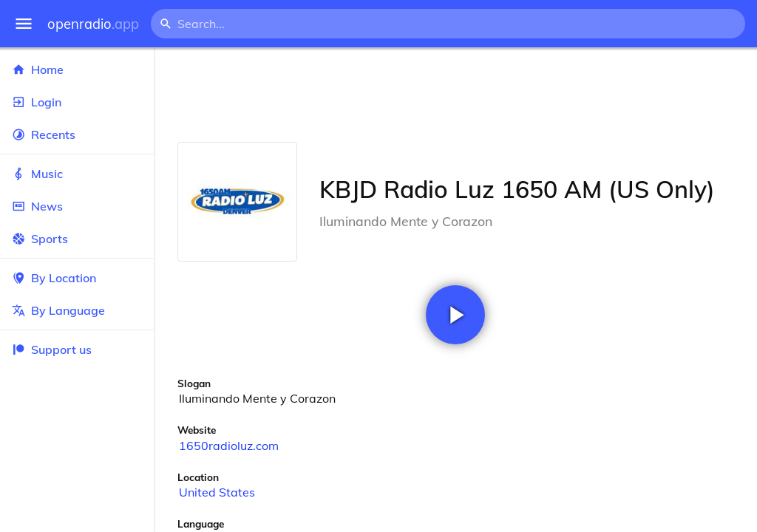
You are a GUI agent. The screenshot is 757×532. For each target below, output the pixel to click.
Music (77, 174)
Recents (77, 134)
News (77, 206)
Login (77, 102)
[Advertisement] (455, 95)
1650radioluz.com (229, 446)
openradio (93, 24)
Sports (77, 239)
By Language (77, 310)
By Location (77, 278)
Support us (52, 349)
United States (217, 492)
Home (77, 69)
